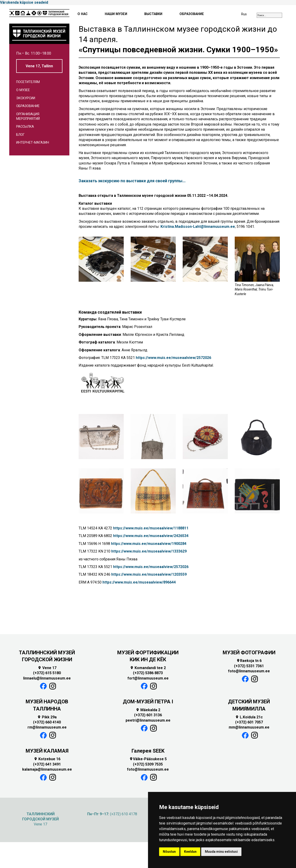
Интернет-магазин (33, 143)
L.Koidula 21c (249, 717)
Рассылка (25, 127)
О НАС (83, 14)
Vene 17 (47, 668)
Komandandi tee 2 (148, 668)
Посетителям (28, 82)
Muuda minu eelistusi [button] (221, 852)
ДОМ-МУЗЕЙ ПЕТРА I (148, 702)
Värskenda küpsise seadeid (24, 2)
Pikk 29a (47, 717)
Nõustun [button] (169, 852)
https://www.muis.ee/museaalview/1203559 (149, 574)
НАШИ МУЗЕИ (116, 14)
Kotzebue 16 (47, 759)
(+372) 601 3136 (148, 715)
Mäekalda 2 (148, 710)
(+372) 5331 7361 (249, 666)
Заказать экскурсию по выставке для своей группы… (132, 181)
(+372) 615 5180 (47, 673)
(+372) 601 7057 (249, 722)
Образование (28, 106)
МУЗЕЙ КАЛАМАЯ (47, 751)
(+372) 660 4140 (47, 722)
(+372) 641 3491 (47, 764)
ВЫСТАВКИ (153, 14)
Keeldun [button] (190, 852)
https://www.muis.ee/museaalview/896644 (139, 582)
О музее (23, 90)
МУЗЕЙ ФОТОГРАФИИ (249, 653)
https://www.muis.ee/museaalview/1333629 (149, 551)
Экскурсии (26, 98)
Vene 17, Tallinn (39, 66)
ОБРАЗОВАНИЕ (192, 14)
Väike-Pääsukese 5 (148, 759)
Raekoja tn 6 (249, 661)
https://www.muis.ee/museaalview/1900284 (149, 544)
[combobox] (269, 15)
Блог (20, 135)
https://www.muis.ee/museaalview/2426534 (151, 536)
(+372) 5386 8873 (148, 673)
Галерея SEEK (148, 751)
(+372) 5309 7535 (148, 764)
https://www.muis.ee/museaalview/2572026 (173, 358)
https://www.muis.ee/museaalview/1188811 (151, 528)
